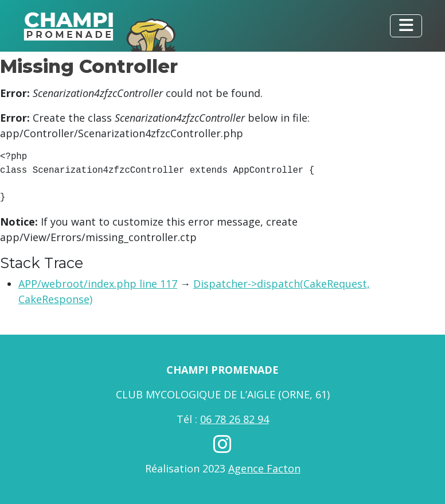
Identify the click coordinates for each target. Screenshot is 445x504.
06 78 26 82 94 (235, 419)
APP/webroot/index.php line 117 (98, 284)
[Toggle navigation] (406, 26)
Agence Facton (264, 468)
